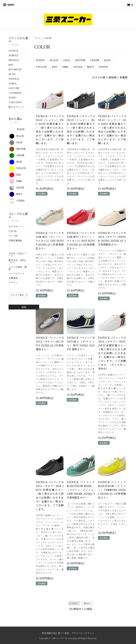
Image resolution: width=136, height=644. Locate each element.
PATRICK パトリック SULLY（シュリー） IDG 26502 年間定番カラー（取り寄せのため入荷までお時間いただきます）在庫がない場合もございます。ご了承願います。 (112, 130)
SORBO (13, 97)
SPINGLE (13, 55)
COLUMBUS (15, 93)
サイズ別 (13, 236)
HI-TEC (12, 74)
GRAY (67, 60)
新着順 (124, 77)
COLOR (48, 38)
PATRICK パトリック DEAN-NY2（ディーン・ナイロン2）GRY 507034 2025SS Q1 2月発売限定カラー (50, 241)
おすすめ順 (99, 77)
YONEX (13, 83)
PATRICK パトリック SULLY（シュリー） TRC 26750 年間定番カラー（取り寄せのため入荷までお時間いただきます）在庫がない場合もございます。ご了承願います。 (50, 130)
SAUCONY (14, 88)
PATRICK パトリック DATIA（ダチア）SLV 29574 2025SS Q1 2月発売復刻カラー (50, 343)
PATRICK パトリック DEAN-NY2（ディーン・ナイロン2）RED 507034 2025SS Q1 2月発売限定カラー (81, 241)
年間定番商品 (15, 240)
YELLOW (41, 67)
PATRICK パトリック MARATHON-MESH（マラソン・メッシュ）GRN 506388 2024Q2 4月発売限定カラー (81, 490)
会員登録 (13, 278)
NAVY (91, 67)
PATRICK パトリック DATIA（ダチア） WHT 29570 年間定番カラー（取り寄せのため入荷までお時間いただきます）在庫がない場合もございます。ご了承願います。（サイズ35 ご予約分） (112, 353)
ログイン (13, 282)
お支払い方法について (18, 254)
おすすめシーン (16, 226)
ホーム (38, 38)
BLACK (54, 60)
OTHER (103, 67)
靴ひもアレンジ (16, 107)
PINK (65, 67)
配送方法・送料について (18, 261)
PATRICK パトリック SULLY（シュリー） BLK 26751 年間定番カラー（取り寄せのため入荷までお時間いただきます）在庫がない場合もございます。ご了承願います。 (81, 130)
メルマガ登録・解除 (18, 268)
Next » (87, 603)
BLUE (107, 60)
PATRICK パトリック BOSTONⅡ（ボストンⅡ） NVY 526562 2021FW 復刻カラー (81, 343)
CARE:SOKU (15, 102)
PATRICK (14, 51)
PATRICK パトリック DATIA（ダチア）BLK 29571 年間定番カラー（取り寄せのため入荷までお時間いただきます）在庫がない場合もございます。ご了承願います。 (50, 496)
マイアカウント (16, 274)
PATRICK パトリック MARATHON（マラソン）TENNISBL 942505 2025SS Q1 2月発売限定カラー (112, 490)
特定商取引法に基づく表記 (55, 633)
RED (54, 67)
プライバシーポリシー (83, 633)
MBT (11, 65)
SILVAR (78, 67)
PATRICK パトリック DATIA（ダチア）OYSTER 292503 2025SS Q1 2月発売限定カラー (112, 239)
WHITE (40, 60)
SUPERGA (14, 79)
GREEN (95, 60)
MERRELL (14, 60)
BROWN (80, 60)
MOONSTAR (15, 69)
